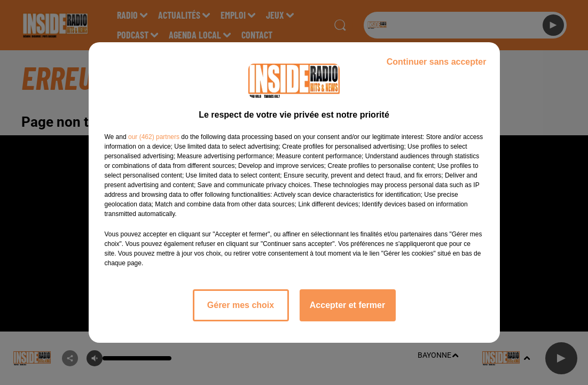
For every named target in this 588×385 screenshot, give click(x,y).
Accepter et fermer (347, 305)
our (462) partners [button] (154, 137)
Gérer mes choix (241, 305)
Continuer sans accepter (437, 62)
